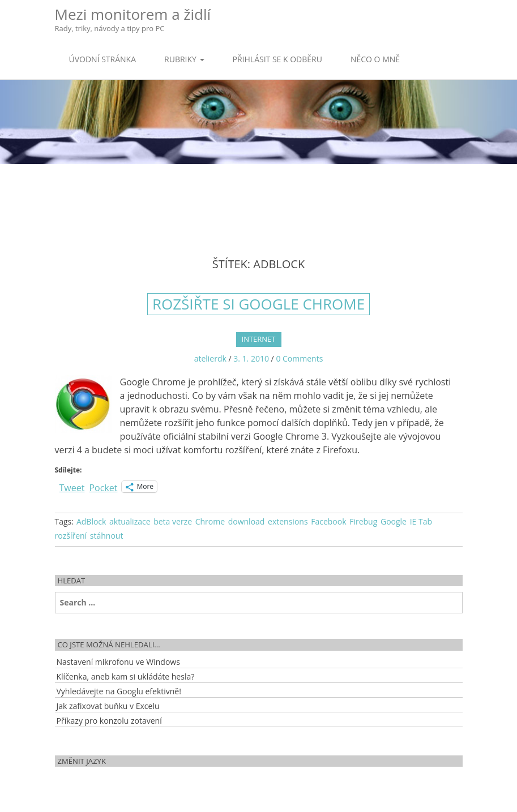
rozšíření (71, 536)
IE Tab (421, 521)
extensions (288, 521)
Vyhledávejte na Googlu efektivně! (119, 691)
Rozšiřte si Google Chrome (258, 304)
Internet (259, 339)
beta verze (173, 521)
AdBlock (91, 521)
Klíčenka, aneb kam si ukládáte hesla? (126, 676)
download (247, 521)
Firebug (363, 521)
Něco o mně (375, 59)
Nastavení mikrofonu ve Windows (118, 662)
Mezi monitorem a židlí (133, 19)
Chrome (210, 521)
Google (394, 521)
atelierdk (210, 358)
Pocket (103, 488)
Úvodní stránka (103, 59)
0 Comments (299, 358)
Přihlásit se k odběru (277, 59)
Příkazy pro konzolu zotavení (109, 721)
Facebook (328, 521)
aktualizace (130, 521)
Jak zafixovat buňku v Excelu (108, 706)
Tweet (72, 486)
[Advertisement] (259, 201)
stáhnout (107, 536)
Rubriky (184, 59)
